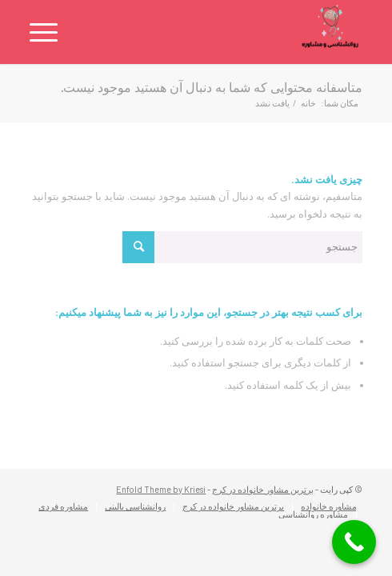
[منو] (49, 32)
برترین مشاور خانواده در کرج (263, 489)
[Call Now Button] (354, 542)
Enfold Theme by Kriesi (161, 489)
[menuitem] (325, 506)
